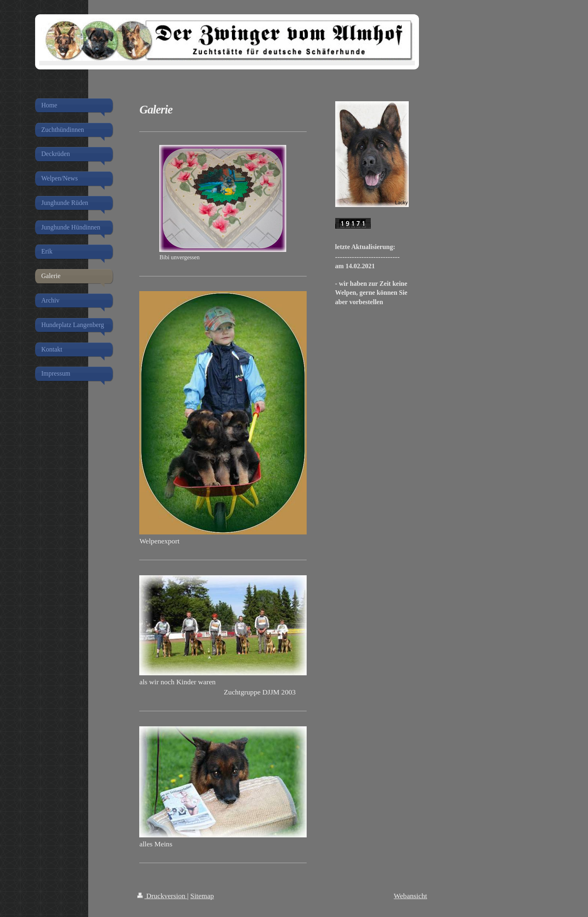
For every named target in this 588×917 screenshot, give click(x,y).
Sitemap (202, 896)
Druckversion (162, 896)
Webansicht (410, 896)
